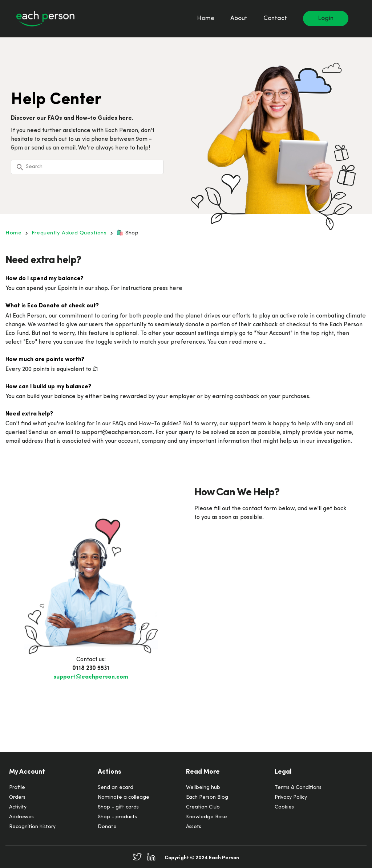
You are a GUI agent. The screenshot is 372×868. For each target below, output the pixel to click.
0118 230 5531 (91, 668)
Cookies (284, 807)
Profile (17, 788)
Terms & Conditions (298, 788)
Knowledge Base (207, 817)
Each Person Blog (207, 797)
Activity (18, 807)
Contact (275, 18)
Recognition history (32, 827)
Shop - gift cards (118, 807)
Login (326, 18)
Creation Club (203, 807)
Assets (194, 827)
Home (206, 18)
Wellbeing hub (203, 788)
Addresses (21, 817)
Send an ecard (116, 788)
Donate (107, 827)
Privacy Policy (291, 797)
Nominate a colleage (124, 797)
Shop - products (117, 817)
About (239, 18)
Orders (17, 797)
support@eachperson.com (91, 677)
